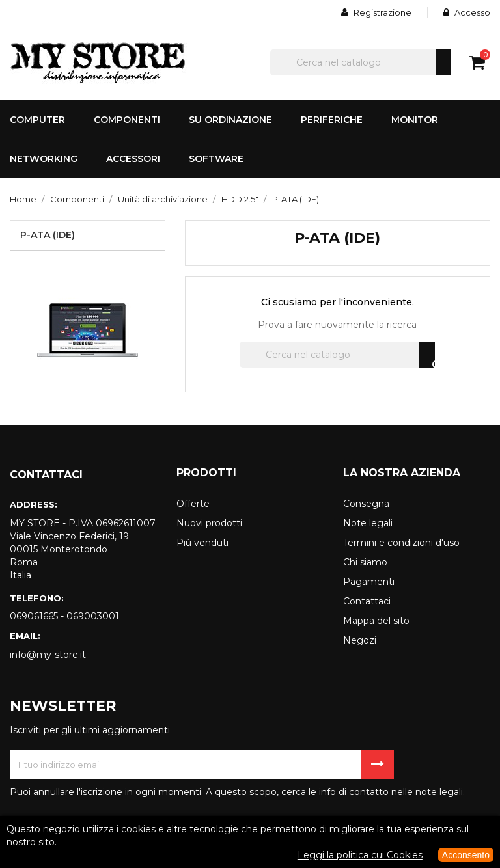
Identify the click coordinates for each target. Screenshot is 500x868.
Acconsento (466, 855)
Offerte (193, 504)
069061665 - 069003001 (64, 616)
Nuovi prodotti (209, 523)
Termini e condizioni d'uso (401, 543)
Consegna (366, 504)
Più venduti (202, 543)
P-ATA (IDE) (48, 235)
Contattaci (367, 601)
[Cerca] (361, 62)
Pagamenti (369, 582)
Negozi (360, 640)
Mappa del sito (376, 621)
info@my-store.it (48, 655)
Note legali (368, 523)
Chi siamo (365, 562)
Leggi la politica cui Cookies (360, 855)
